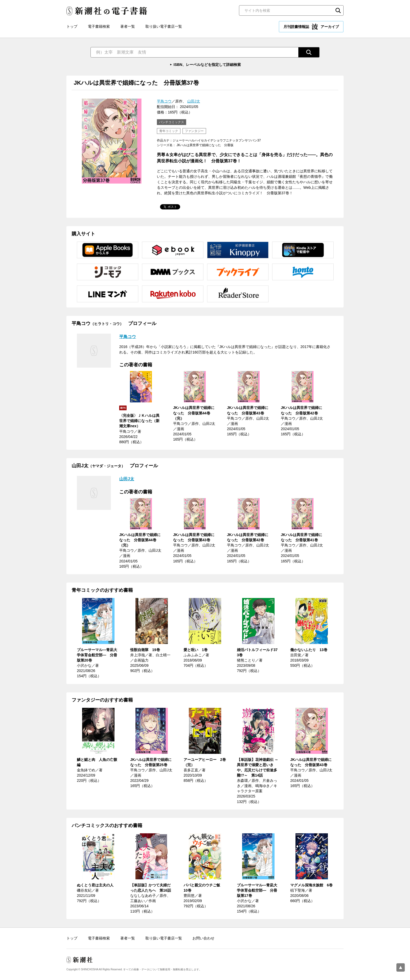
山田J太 (194, 101)
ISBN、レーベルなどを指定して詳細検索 (207, 65)
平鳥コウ (164, 101)
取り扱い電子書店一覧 (164, 26)
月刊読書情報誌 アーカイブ (311, 27)
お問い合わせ (203, 938)
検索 (338, 10)
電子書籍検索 (99, 26)
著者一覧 (128, 26)
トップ (72, 26)
